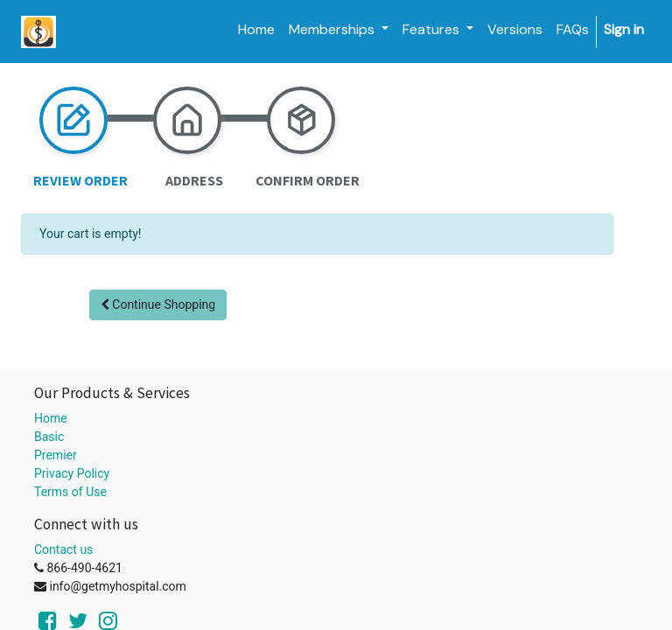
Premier (56, 455)
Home (51, 418)
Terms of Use (70, 492)
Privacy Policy (72, 473)
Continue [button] (158, 304)
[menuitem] (256, 30)
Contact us (63, 549)
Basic (49, 437)
